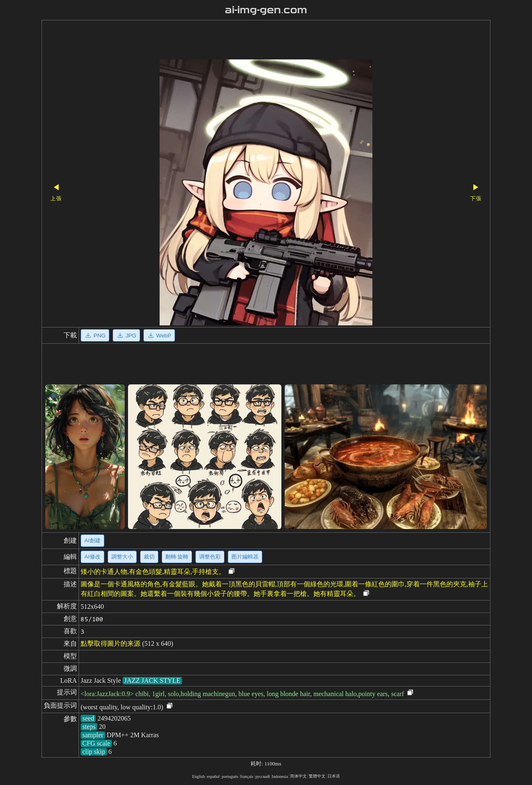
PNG (95, 335)
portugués (230, 776)
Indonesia (280, 776)
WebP (159, 335)
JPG (126, 335)
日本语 (334, 776)
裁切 (149, 557)
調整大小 (122, 557)
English (198, 776)
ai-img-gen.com (266, 10)
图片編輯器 (245, 557)
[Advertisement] (251, 41)
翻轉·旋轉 (177, 557)
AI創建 (92, 540)
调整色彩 (210, 557)
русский (263, 776)
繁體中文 (317, 776)
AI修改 (92, 557)
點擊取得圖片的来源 (111, 644)
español (213, 776)
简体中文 (298, 776)
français (247, 776)
